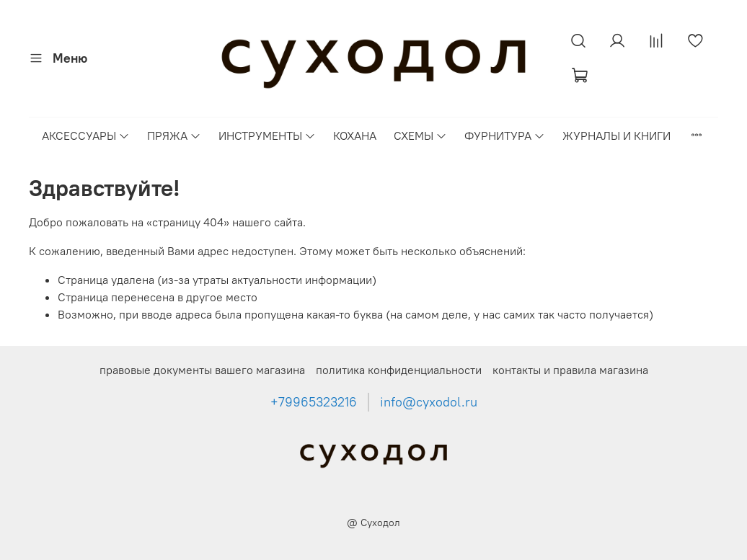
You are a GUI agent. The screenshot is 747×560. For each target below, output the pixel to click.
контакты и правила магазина (570, 370)
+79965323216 (314, 402)
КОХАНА (355, 135)
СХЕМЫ (420, 135)
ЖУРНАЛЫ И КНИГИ (616, 135)
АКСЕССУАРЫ (86, 135)
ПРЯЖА (174, 135)
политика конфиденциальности (399, 370)
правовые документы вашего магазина (202, 370)
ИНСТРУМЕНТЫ (267, 135)
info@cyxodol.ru (429, 402)
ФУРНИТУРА (505, 135)
